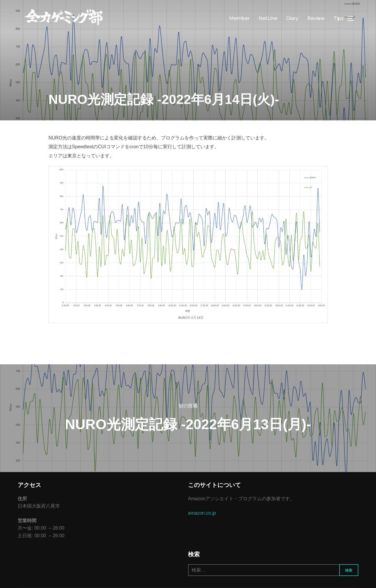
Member (239, 18)
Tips (339, 18)
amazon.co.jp (202, 513)
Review (316, 18)
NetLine (268, 18)
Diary (292, 18)
